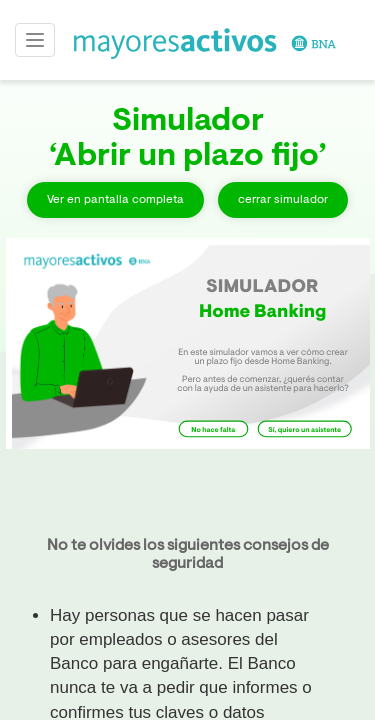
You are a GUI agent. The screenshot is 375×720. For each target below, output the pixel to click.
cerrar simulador (283, 200)
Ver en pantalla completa (115, 200)
